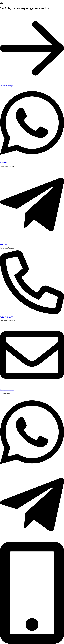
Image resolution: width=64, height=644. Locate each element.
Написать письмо (7, 390)
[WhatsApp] (32, 159)
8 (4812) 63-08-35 (6, 317)
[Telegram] (32, 241)
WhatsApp (3, 162)
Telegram (4, 244)
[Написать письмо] (32, 386)
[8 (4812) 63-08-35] (32, 313)
